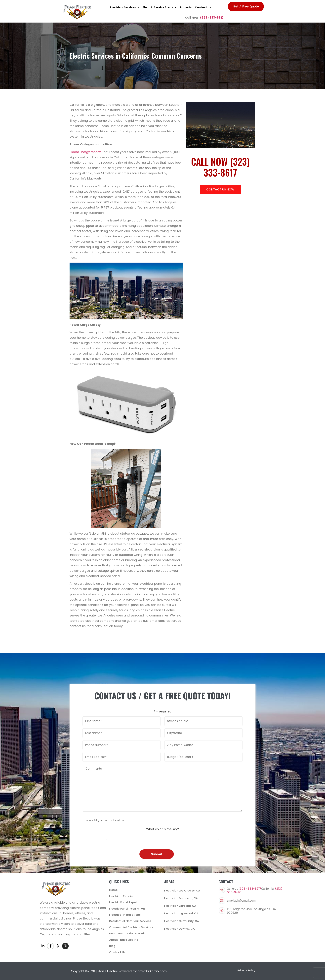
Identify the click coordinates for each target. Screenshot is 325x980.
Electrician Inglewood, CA (181, 913)
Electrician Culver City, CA (182, 921)
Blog (112, 943)
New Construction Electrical (129, 932)
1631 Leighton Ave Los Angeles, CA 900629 (251, 911)
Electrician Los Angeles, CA (182, 891)
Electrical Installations (125, 914)
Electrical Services (125, 7)
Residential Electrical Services (130, 920)
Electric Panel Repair (123, 902)
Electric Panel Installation (127, 908)
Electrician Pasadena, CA (181, 898)
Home (113, 890)
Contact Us (203, 7)
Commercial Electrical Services (131, 926)
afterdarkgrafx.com (152, 968)
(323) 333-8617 (212, 17)
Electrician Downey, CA (179, 929)
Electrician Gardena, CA (180, 906)
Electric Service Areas (160, 7)
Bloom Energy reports (86, 152)
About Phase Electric (124, 937)
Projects (186, 7)
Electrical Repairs (121, 896)
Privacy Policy (246, 968)
